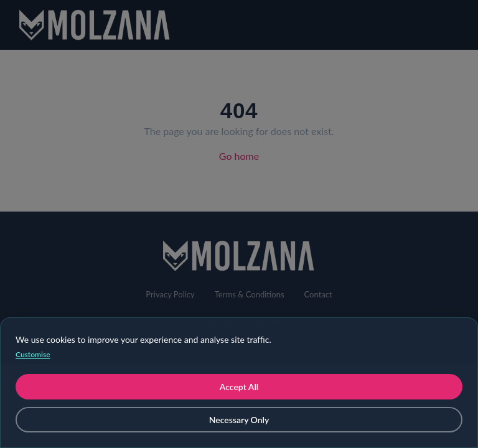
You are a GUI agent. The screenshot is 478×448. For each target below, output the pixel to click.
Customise (33, 354)
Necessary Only (239, 420)
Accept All (239, 387)
